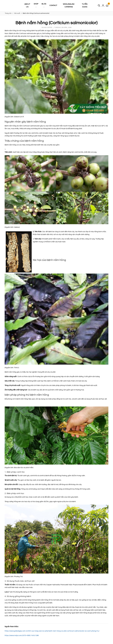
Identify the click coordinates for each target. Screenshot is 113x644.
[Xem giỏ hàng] (107, 5)
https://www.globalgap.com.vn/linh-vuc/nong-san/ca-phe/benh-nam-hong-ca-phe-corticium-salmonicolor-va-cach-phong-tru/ (52, 631)
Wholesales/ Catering (69, 6)
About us (27, 6)
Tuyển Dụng (85, 6)
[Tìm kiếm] (99, 6)
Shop (36, 6)
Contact (53, 5)
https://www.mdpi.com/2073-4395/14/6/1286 (22, 635)
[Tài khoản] (103, 6)
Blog (44, 6)
